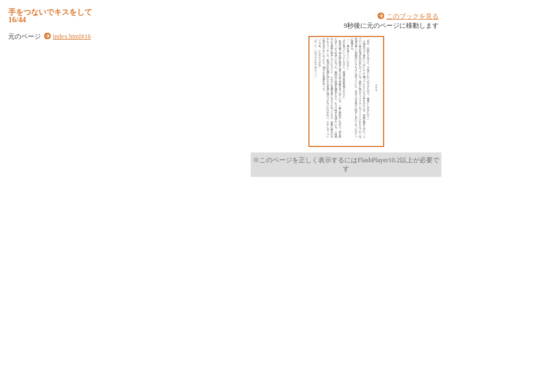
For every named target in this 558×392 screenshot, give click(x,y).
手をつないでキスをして (50, 12)
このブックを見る (413, 16)
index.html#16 (72, 36)
